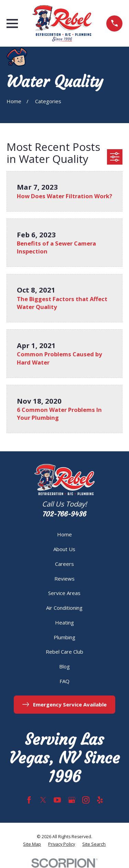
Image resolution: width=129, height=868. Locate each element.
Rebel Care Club (64, 652)
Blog (64, 666)
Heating (64, 622)
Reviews (64, 579)
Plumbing (64, 637)
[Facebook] (29, 800)
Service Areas (64, 593)
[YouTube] (57, 800)
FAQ (64, 681)
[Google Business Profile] (72, 800)
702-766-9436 (64, 514)
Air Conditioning (64, 608)
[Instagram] (86, 800)
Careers (64, 564)
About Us (64, 549)
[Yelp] (100, 800)
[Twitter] (43, 800)
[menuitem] (32, 845)
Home (64, 534)
